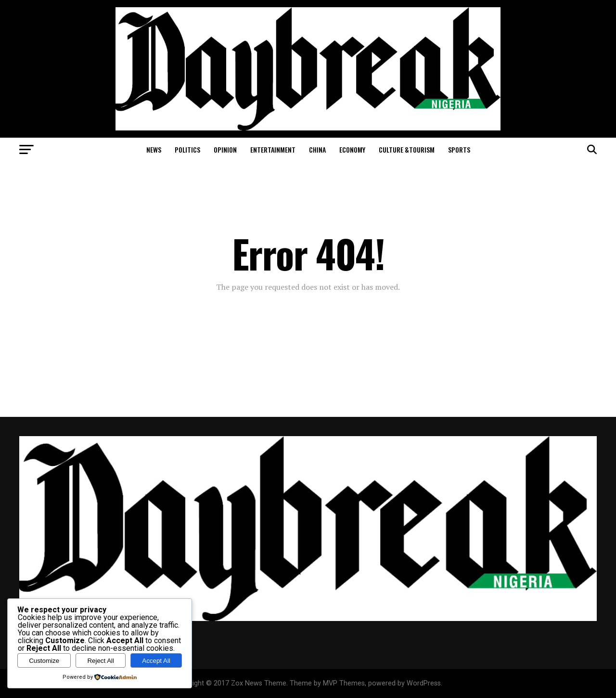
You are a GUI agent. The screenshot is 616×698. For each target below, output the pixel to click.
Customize (44, 661)
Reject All (101, 661)
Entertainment (273, 149)
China (317, 149)
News (154, 149)
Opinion (225, 149)
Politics (187, 149)
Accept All (156, 661)
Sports (459, 149)
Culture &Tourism (407, 149)
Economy (352, 149)
